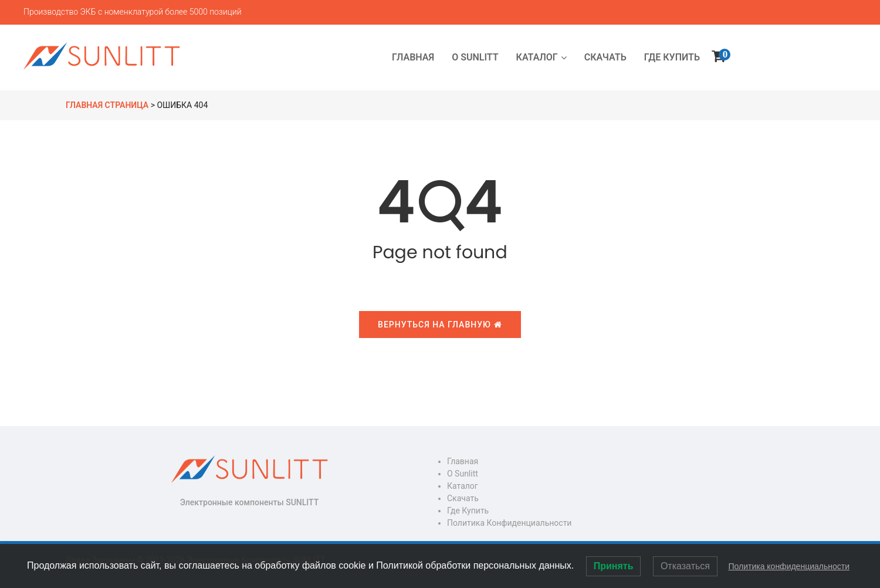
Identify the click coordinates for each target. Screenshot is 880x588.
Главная (463, 461)
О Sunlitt (463, 474)
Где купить (468, 511)
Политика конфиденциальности (509, 523)
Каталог (463, 486)
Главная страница (107, 105)
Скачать (463, 498)
